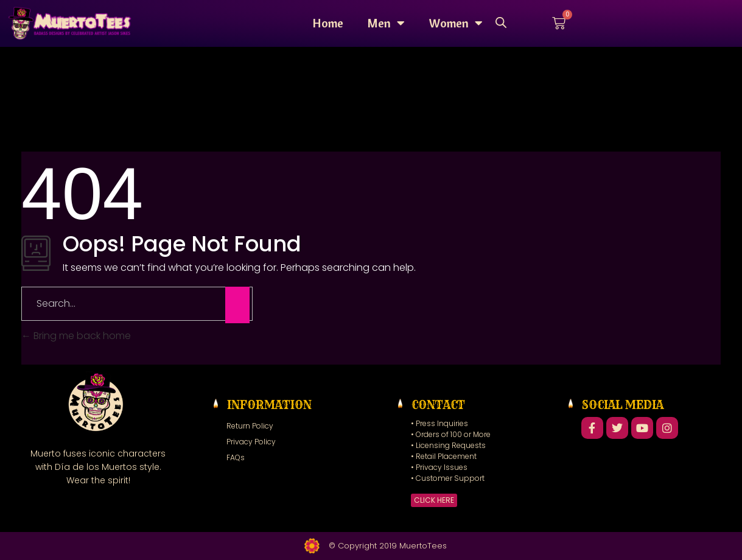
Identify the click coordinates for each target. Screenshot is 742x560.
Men (386, 23)
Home (328, 23)
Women (456, 23)
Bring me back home (76, 336)
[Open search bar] (501, 22)
